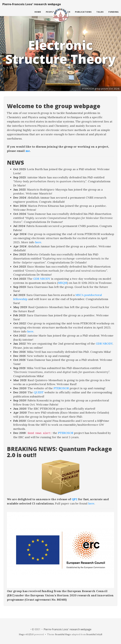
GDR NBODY (42, 279)
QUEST (39, 392)
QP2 (75, 499)
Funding (114, 15)
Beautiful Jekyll (94, 634)
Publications (83, 15)
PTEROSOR (61, 388)
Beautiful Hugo (63, 634)
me (28, 151)
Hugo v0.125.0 (26, 634)
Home (38, 15)
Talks (100, 15)
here (38, 242)
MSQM (63, 283)
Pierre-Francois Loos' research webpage (32, 7)
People (50, 15)
